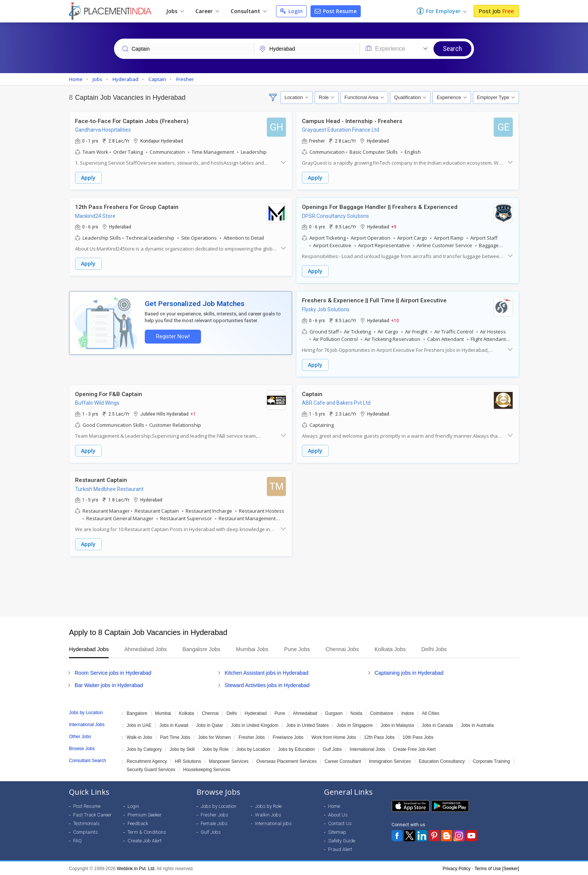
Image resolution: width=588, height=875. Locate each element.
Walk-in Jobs (139, 737)
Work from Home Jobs (334, 737)
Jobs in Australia (477, 725)
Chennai (210, 713)
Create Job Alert (145, 840)
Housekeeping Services (207, 769)
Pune (280, 713)
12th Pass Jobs (379, 737)
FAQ (77, 840)
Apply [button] (88, 178)
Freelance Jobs (288, 737)
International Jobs (367, 749)
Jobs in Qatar (209, 725)
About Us (338, 814)
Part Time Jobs (175, 737)
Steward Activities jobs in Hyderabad (267, 684)
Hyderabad (256, 713)
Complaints (85, 831)
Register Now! (172, 336)
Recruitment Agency (147, 761)
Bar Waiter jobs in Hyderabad (109, 684)
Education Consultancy (442, 761)
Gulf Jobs (332, 749)
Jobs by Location (253, 749)
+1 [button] (193, 413)
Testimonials (86, 823)
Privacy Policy (457, 868)
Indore (408, 713)
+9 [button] (394, 227)
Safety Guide (342, 840)
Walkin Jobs (268, 814)
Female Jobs (214, 823)
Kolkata (186, 713)
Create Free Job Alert (414, 749)
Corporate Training (491, 761)
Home (334, 805)
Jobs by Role (215, 749)
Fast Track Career (92, 814)
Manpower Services (229, 761)
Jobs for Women (214, 737)
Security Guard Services (151, 769)
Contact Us (340, 823)
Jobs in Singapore (355, 725)
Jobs (175, 11)
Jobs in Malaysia (397, 725)
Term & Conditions (147, 831)
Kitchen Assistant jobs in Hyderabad (266, 672)
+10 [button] (395, 320)
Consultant (249, 11)
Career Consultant (343, 761)
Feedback (138, 823)
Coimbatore (382, 713)
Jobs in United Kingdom (255, 725)
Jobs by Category (144, 749)
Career (207, 11)
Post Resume (336, 11)
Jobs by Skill (182, 749)
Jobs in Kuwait (174, 725)
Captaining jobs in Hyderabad (409, 672)
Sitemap (337, 831)
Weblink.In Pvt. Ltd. (136, 868)
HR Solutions (188, 761)
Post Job (496, 11)
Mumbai (163, 713)
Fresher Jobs (252, 737)
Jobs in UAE (139, 725)
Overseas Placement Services (287, 761)
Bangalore (137, 713)
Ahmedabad (305, 713)
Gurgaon (334, 713)
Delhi (232, 713)
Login (291, 11)
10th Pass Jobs (418, 737)
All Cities (431, 713)
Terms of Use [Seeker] (497, 868)
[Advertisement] (294, 586)
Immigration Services (390, 761)
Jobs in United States (307, 725)
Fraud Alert (340, 849)
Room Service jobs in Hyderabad (113, 672)
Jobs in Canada (437, 725)
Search (452, 49)
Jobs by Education (296, 749)
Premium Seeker (145, 814)
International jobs (273, 823)
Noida (356, 713)
